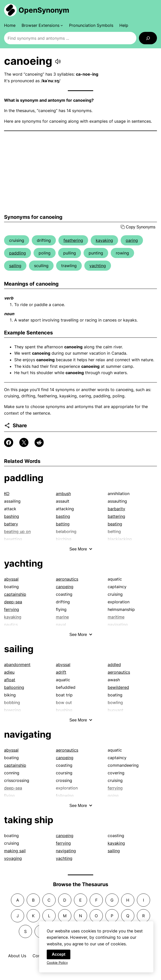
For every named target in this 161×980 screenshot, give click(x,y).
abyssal (11, 579)
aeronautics (67, 579)
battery (11, 524)
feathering (73, 240)
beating (115, 524)
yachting (98, 266)
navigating (28, 734)
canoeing (65, 587)
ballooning (14, 687)
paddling (18, 253)
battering (116, 516)
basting (63, 516)
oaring (132, 240)
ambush (63, 494)
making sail (15, 851)
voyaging (13, 858)
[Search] (148, 38)
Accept (59, 956)
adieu (9, 672)
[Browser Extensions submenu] (42, 25)
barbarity (116, 509)
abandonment (17, 665)
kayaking (104, 240)
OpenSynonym (44, 10)
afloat (10, 680)
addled (114, 665)
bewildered (118, 687)
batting (63, 524)
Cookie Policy (57, 965)
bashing (12, 516)
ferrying (12, 609)
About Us (17, 956)
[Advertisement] (80, 173)
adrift (61, 672)
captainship (15, 594)
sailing (15, 266)
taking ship (29, 820)
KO (7, 494)
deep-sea (13, 602)
